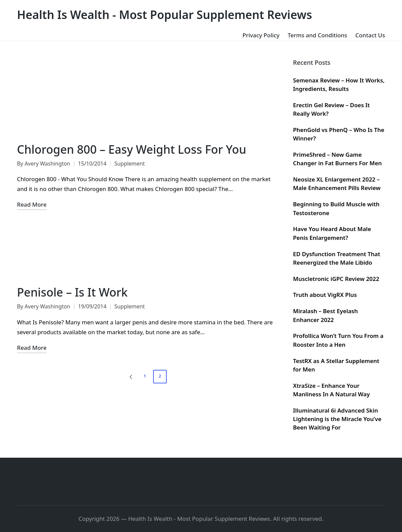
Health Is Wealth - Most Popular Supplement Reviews (165, 15)
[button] (130, 377)
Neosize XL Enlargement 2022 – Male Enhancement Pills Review (337, 184)
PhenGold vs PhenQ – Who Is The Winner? (339, 134)
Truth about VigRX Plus (325, 295)
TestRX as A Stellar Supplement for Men (336, 365)
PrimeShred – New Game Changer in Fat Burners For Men (337, 159)
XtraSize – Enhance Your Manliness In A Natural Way (331, 390)
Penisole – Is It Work (72, 292)
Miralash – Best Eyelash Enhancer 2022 (325, 315)
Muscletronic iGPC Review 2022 (336, 279)
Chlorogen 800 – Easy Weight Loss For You (132, 149)
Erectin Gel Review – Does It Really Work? (331, 109)
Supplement (130, 164)
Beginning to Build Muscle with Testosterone (336, 208)
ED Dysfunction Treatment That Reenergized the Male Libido (337, 258)
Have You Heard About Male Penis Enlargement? (332, 233)
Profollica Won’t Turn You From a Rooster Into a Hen (338, 340)
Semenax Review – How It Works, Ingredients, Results (339, 84)
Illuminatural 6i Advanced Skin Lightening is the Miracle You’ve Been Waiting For (337, 419)
